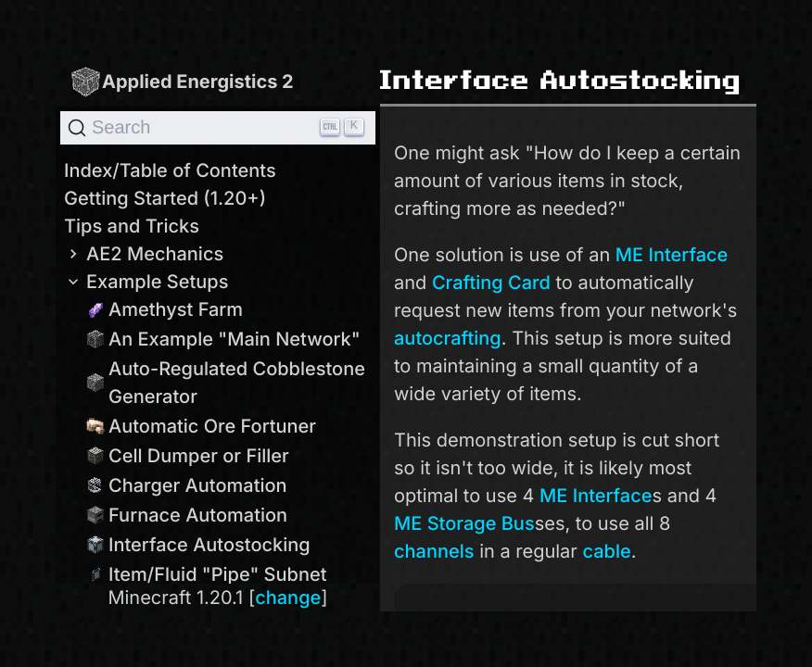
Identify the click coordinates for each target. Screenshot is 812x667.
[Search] (218, 128)
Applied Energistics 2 (182, 81)
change (288, 598)
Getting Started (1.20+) (165, 198)
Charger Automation (187, 485)
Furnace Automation (187, 515)
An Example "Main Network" (223, 339)
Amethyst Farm (165, 309)
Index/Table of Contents (170, 170)
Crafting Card (491, 283)
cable (607, 551)
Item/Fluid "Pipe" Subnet (207, 574)
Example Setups (146, 282)
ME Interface (672, 255)
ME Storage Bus (464, 523)
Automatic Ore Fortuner (201, 426)
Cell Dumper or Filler (188, 456)
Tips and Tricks (132, 226)
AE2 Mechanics (144, 254)
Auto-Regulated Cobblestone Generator (226, 383)
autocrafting (448, 338)
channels (434, 551)
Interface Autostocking (198, 545)
